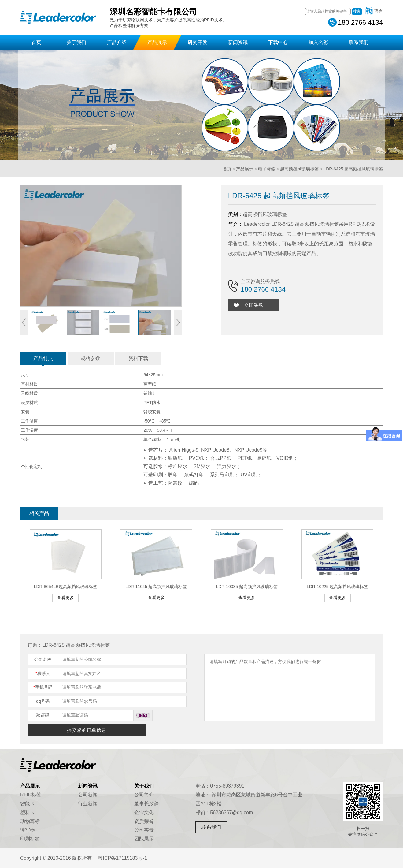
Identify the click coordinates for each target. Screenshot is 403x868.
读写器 (28, 830)
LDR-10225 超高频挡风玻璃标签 (338, 587)
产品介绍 (117, 42)
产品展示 (157, 42)
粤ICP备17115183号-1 (122, 858)
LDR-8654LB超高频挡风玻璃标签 (66, 587)
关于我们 (76, 42)
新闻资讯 (238, 42)
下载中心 (278, 42)
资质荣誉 (144, 821)
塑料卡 (28, 812)
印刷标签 (30, 839)
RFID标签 (31, 795)
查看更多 (65, 598)
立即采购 (254, 305)
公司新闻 (88, 795)
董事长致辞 (146, 804)
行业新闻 (88, 804)
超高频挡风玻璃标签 (299, 169)
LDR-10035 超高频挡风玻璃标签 (247, 587)
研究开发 (198, 42)
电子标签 (267, 169)
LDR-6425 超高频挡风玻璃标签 (353, 169)
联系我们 (359, 42)
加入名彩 (318, 42)
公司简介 (144, 795)
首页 (36, 42)
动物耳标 (30, 821)
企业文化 (144, 812)
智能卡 (28, 804)
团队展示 (144, 839)
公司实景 (144, 830)
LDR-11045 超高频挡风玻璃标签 (156, 587)
